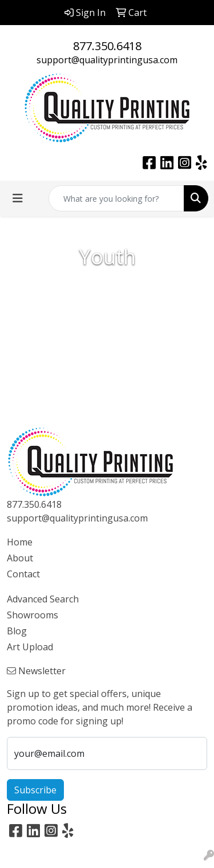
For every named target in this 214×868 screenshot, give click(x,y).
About (20, 558)
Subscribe (35, 790)
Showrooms (33, 615)
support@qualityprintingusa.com (107, 60)
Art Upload (30, 647)
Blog (17, 631)
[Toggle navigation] (18, 198)
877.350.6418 (107, 46)
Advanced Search (43, 599)
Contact (23, 574)
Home (20, 542)
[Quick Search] (116, 198)
